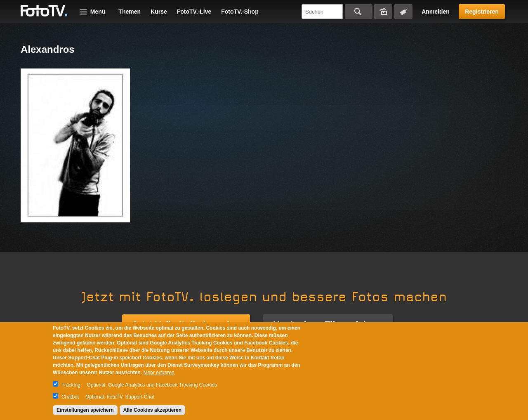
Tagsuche (403, 12)
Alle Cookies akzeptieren (152, 410)
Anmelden (436, 12)
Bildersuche (383, 12)
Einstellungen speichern (85, 410)
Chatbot (70, 397)
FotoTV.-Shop (240, 12)
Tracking (71, 385)
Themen (130, 12)
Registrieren (482, 12)
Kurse (159, 12)
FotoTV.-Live (194, 12)
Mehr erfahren (159, 373)
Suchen (359, 12)
